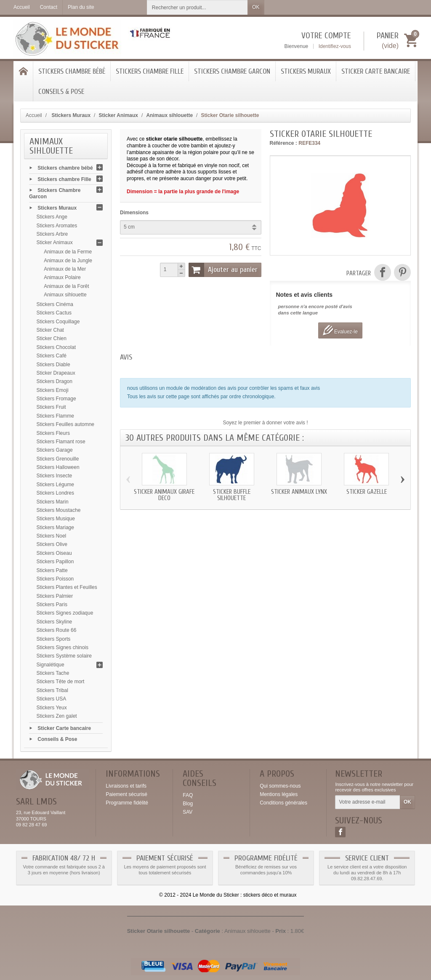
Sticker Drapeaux (56, 373)
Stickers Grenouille (58, 459)
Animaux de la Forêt (66, 286)
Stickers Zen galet (57, 716)
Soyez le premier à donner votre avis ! (265, 423)
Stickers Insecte (55, 476)
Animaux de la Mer (65, 269)
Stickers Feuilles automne (65, 424)
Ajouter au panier (223, 270)
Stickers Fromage (56, 399)
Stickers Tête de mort (61, 682)
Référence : (283, 143)
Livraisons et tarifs (126, 786)
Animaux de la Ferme (68, 252)
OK (256, 7)
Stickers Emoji (53, 390)
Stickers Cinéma (55, 304)
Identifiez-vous (335, 46)
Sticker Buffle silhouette (232, 495)
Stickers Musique (56, 519)
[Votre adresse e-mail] (368, 802)
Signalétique (51, 665)
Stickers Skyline (55, 622)
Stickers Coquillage (58, 322)
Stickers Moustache (59, 510)
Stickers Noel (52, 536)
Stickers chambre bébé (72, 71)
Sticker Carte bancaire (376, 71)
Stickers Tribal (52, 690)
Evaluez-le (340, 330)
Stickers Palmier (55, 596)
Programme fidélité (127, 803)
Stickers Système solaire (64, 656)
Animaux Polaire (62, 277)
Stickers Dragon (55, 381)
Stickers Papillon (55, 562)
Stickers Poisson (55, 579)
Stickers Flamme (55, 416)
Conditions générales (283, 803)
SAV (188, 812)
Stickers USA (52, 699)
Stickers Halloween (58, 467)
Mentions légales (279, 794)
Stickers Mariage (55, 527)
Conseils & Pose (61, 92)
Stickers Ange (52, 217)
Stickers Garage (55, 450)
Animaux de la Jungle (68, 261)
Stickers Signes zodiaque (65, 613)
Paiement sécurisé (126, 794)
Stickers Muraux (306, 71)
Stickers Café (52, 356)
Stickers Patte (52, 570)
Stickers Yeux (52, 708)
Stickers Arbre (52, 234)
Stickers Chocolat (56, 347)
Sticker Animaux (55, 242)
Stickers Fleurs (53, 433)
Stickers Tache (53, 673)
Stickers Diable (53, 365)
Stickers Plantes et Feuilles (67, 587)
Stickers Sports (54, 639)
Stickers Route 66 (57, 630)
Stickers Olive (52, 544)
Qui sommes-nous (280, 786)
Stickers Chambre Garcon (232, 71)
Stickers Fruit (51, 407)
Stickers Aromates (57, 226)
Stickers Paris (52, 605)
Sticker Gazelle (367, 492)
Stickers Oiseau (54, 553)
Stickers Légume (55, 485)
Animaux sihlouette (65, 295)
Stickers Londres (55, 493)
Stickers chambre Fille (150, 71)
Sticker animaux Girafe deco (164, 495)
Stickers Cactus (54, 313)
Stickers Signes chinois (63, 647)
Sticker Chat (50, 330)
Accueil (34, 115)
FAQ (188, 795)
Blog (188, 804)
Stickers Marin (53, 502)
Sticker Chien (52, 338)
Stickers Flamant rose (61, 442)
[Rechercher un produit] (197, 7)
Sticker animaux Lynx (299, 492)
